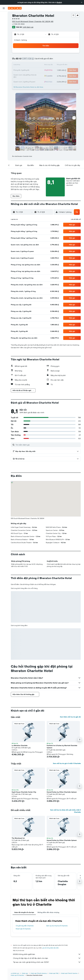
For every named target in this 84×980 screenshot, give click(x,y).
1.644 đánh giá (28, 27)
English (59, 2)
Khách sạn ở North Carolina (69, 973)
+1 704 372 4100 (18, 24)
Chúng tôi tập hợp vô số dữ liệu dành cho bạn (47, 958)
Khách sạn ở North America (39, 973)
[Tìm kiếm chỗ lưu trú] (4, 19)
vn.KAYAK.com (15, 973)
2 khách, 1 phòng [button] (20, 40)
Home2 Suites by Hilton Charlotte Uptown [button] (62, 792)
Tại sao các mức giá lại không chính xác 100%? (47, 962)
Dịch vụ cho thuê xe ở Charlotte (57, 926)
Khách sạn (25, 973)
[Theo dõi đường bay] (4, 35)
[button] (82, 2)
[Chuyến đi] (4, 46)
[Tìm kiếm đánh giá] (48, 445)
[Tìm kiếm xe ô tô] (4, 24)
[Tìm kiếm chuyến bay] (4, 15)
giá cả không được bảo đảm (51, 948)
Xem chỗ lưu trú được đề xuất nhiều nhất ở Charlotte (65, 811)
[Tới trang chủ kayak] (15, 8)
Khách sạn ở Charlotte (23, 929)
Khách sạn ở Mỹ (54, 973)
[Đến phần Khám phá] (4, 30)
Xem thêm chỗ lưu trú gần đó (70, 717)
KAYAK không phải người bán (47, 954)
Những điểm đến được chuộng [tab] (48, 912)
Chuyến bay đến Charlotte (25, 926)
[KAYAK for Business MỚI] (4, 39)
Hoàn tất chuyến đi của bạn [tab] (24, 912)
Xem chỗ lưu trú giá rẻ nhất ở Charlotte (67, 763)
